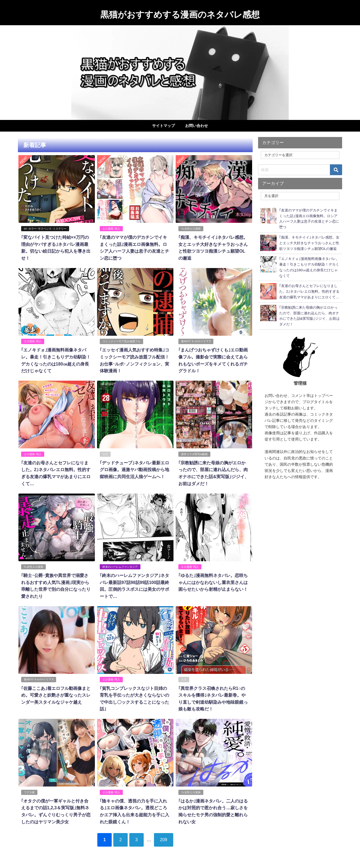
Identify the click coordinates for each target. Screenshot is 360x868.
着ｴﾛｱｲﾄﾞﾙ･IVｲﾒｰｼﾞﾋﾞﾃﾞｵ (196, 341)
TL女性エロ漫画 (191, 229)
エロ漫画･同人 (111, 229)
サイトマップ (163, 126)
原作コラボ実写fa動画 (194, 454)
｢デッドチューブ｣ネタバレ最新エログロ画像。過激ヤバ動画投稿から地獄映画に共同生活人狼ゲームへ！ (134, 469)
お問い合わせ (197, 126)
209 (164, 839)
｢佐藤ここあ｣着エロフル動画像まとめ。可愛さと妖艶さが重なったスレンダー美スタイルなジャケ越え (56, 695)
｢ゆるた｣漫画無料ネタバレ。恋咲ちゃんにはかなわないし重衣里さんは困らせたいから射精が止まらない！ (213, 582)
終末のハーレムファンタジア (120, 567)
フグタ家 (29, 792)
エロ (105, 454)
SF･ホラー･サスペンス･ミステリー (45, 229)
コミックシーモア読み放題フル (121, 341)
